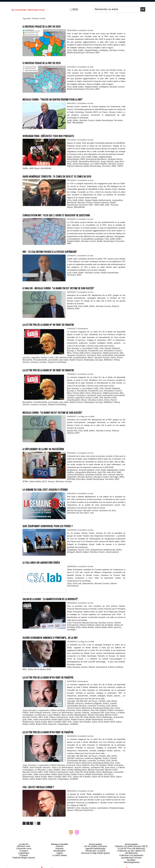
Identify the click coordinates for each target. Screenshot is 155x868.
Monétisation (60, 834)
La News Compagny (80, 704)
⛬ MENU (74, 9)
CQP (92, 349)
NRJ (78, 706)
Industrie (60, 833)
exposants (110, 700)
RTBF (59, 476)
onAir (105, 706)
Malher (109, 704)
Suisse (82, 476)
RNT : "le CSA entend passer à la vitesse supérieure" (62, 249)
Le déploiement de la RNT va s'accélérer (53, 443)
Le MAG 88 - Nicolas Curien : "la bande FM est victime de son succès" (74, 286)
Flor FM (55, 702)
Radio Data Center (87, 708)
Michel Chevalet (41, 706)
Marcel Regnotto (112, 472)
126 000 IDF (80, 693)
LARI (31, 356)
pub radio (36, 358)
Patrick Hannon (101, 166)
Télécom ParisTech (75, 795)
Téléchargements (131, 841)
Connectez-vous (24, 833)
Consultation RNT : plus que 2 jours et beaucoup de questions (70, 213)
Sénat (121, 793)
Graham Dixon (93, 162)
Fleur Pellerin (45, 702)
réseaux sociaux (101, 358)
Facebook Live (83, 351)
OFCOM (113, 474)
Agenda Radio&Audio (95, 833)
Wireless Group (93, 476)
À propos (24, 834)
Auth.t (94, 696)
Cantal (100, 696)
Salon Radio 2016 (92, 622)
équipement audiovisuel (99, 544)
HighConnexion (45, 353)
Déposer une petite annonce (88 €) (131, 831)
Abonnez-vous (24, 831)
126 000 (70, 693)
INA (55, 353)
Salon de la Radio (100, 620)
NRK (106, 474)
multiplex (100, 53)
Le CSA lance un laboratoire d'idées (49, 557)
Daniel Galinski (107, 349)
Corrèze (79, 698)
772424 (98, 693)
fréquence (33, 353)
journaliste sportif (107, 353)
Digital (60, 836)
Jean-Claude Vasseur (97, 702)
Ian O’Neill (105, 162)
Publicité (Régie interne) (24, 840)
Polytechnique (111, 793)
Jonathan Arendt (84, 472)
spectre (104, 622)
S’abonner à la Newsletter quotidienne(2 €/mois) (131, 837)
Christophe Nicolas (113, 696)
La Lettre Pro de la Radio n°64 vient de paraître (59, 669)
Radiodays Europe (63, 358)
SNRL (45, 169)
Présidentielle (112, 356)
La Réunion (95, 704)
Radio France (47, 358)
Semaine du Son (103, 505)
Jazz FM (97, 470)
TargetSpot (52, 713)
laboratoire (86, 578)
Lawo (103, 704)
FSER (84, 702)
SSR (92, 205)
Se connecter (19, 10)
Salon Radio (78, 622)
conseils (71, 698)
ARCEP (115, 693)
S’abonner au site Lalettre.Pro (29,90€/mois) (131, 834)
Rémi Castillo (60, 711)
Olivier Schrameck (114, 578)
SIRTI (39, 169)
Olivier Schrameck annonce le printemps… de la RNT (62, 630)
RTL (73, 711)
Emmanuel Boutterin (76, 162)
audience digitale (83, 696)
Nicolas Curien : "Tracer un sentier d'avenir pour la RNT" (66, 99)
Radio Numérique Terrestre (104, 121)
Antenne (60, 831)
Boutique (131, 840)
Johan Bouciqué (110, 164)
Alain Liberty (73, 160)
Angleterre (72, 468)
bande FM (71, 304)
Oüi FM (112, 706)
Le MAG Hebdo (60, 838)
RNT (88, 55)
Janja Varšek (82, 164)
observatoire (99, 547)
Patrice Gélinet (114, 304)
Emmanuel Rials (74, 700)
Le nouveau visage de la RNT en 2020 (50, 26)
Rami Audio (48, 711)
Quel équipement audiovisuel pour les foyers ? (58, 520)
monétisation (57, 356)
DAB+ (80, 53)
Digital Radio (89, 53)
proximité (27, 358)
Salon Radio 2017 (70, 476)
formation (95, 351)
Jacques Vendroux (65, 353)
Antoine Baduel (84, 468)
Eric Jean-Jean (89, 700)
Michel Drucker (74, 505)
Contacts (24, 838)
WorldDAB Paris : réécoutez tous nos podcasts (58, 136)
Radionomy (37, 711)
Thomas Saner (101, 205)
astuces (70, 696)
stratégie (112, 622)
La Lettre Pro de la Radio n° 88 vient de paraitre (60, 322)
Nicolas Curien (111, 53)
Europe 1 (119, 349)
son (78, 507)
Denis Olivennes (109, 698)
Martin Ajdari (73, 547)
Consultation (73, 240)
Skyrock (43, 713)
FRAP (69, 702)
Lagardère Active (116, 393)
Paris (87, 356)
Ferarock (34, 702)
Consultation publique (89, 240)
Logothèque (24, 836)
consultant (85, 349)
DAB (74, 53)
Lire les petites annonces (95, 831)
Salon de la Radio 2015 (33, 662)
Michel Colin (45, 356)
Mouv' (67, 356)
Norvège (99, 474)
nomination (98, 793)
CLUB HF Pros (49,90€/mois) (131, 833)
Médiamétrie (28, 706)
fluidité (63, 702)
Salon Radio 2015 (30, 713)
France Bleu (106, 351)
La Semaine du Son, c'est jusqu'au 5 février (54, 484)
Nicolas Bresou (74, 474)
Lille (36, 356)
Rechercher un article (96, 834)
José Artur (65, 704)
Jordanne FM (54, 704)
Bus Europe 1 (73, 349)
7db (104, 693)
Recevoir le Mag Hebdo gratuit (96, 836)
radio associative (71, 708)
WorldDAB (72, 123)
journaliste (93, 353)
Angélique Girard (75, 544)
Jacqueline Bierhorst (84, 470)
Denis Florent (95, 698)
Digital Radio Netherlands (107, 160)
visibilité (62, 713)
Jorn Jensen (98, 472)
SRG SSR (85, 205)
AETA (109, 693)
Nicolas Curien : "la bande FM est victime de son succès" (65, 407)
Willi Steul (53, 169)
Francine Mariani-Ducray (83, 617)
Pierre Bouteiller (97, 356)
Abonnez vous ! (36, 10)
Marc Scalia (119, 704)
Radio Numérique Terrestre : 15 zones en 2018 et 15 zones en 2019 (71, 176)
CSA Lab (76, 578)
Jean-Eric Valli (95, 164)
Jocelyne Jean (81, 353)
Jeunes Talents (40, 704)
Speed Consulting (117, 358)
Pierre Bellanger (36, 708)
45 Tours (90, 693)
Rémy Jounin (87, 358)
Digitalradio (107, 468)
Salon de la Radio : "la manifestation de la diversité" (62, 593)
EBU (121, 160)
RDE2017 (76, 358)
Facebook (71, 351)
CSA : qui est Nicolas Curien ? (45, 771)
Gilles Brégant (117, 544)
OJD (82, 706)
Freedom (77, 702)
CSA (69, 53)
